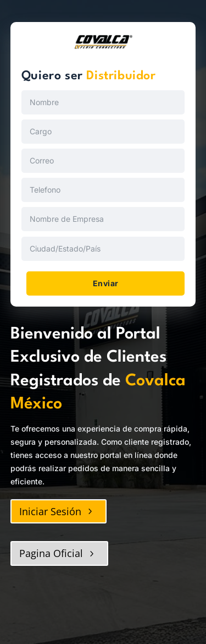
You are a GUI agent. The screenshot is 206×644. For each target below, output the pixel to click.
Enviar (106, 283)
